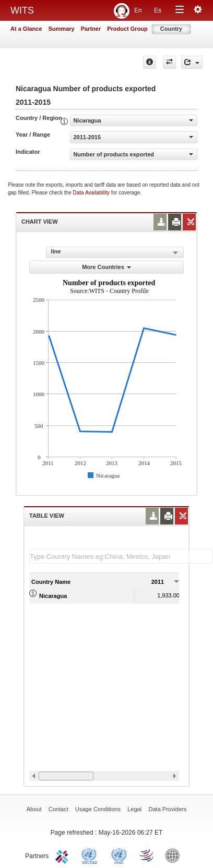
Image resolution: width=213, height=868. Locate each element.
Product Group (127, 29)
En (138, 10)
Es (158, 10)
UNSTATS (119, 855)
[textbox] (121, 557)
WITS (22, 10)
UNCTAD (91, 855)
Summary (62, 29)
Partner (91, 29)
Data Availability (92, 193)
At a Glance (26, 29)
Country (171, 29)
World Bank (175, 855)
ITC (64, 855)
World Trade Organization (147, 855)
